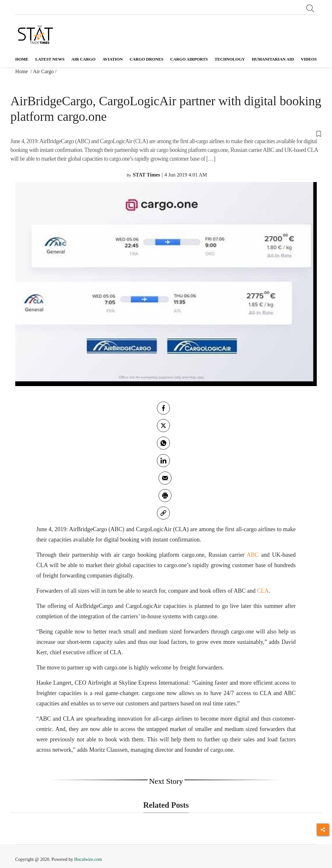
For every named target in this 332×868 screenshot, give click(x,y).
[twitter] (163, 426)
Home (22, 59)
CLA (263, 591)
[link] (163, 513)
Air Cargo (43, 71)
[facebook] (163, 408)
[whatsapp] (163, 443)
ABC (253, 555)
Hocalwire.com (88, 859)
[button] (166, 133)
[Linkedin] (163, 461)
